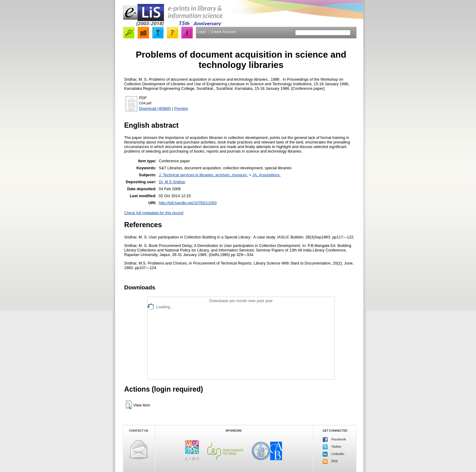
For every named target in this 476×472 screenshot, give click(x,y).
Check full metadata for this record (154, 213)
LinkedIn (333, 454)
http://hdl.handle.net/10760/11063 (188, 203)
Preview (181, 108)
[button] (129, 405)
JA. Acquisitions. (266, 175)
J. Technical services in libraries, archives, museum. (203, 175)
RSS (330, 461)
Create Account (223, 32)
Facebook (334, 440)
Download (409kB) (155, 108)
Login (202, 32)
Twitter (332, 447)
